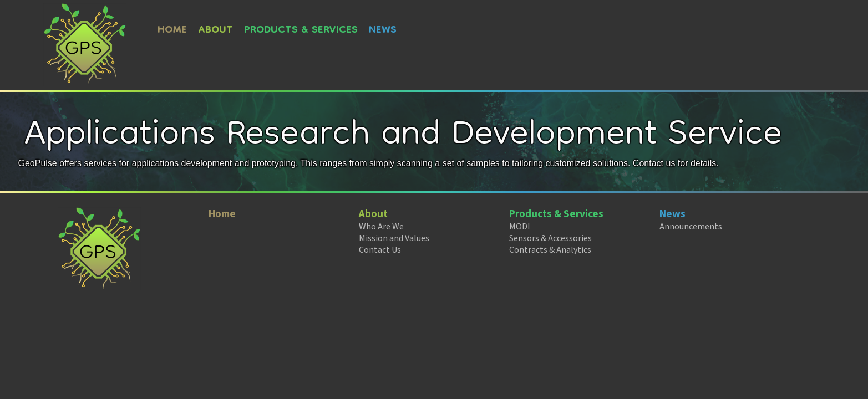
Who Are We (381, 227)
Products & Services (301, 30)
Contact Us (380, 250)
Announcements (691, 227)
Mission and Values (394, 238)
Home (172, 30)
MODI (520, 227)
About (215, 30)
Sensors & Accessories (550, 238)
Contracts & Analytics (550, 250)
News (383, 30)
